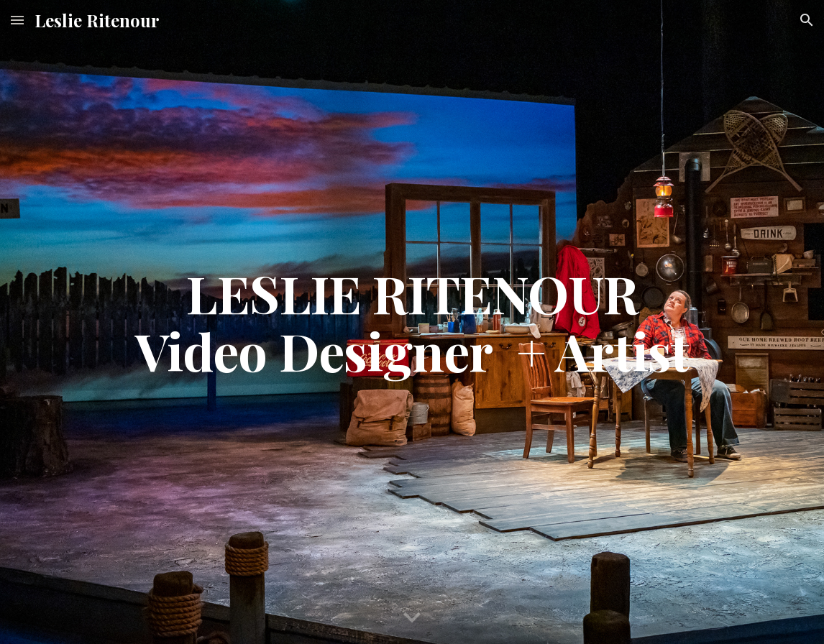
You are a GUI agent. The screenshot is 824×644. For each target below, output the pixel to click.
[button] (17, 20)
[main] (412, 322)
